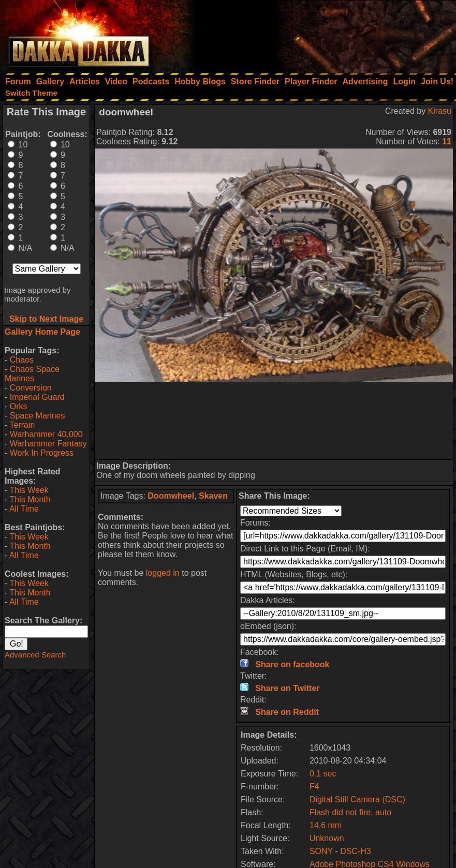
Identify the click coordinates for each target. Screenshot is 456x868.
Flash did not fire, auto (350, 812)
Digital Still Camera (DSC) (357, 799)
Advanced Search (35, 655)
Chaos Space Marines (32, 374)
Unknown (327, 838)
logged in (163, 573)
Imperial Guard (37, 397)
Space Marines (38, 416)
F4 (314, 787)
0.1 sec (323, 774)
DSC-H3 (356, 851)
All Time (24, 509)
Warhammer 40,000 (46, 434)
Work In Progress (42, 453)
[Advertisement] (317, 34)
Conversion (31, 388)
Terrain (22, 425)
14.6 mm (326, 825)
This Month (30, 499)
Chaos (22, 360)
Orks (19, 406)
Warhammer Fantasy (48, 444)
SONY (321, 851)
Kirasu (440, 111)
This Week (29, 490)
